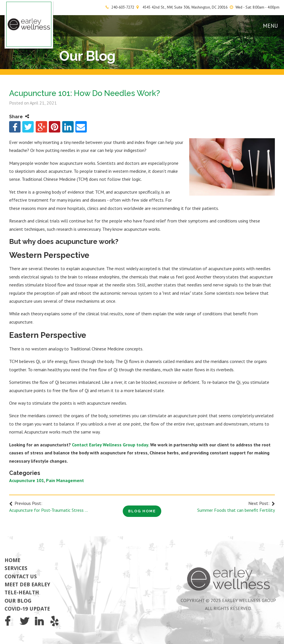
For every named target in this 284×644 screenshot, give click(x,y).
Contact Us (21, 576)
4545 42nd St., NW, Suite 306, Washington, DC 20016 (185, 7)
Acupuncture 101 (27, 480)
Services (16, 568)
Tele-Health (22, 592)
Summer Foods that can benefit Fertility (236, 510)
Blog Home (142, 511)
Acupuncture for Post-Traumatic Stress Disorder (50, 510)
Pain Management (65, 480)
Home (12, 560)
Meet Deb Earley (27, 584)
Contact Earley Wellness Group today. (110, 445)
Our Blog (18, 601)
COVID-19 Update (27, 609)
